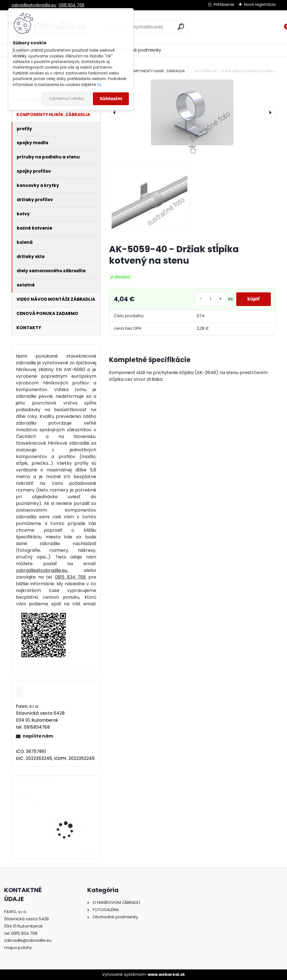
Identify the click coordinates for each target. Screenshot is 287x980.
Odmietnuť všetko (66, 99)
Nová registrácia (260, 4)
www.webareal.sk (166, 974)
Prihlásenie (224, 4)
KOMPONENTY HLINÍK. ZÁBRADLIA (157, 71)
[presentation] (115, 112)
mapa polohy (18, 948)
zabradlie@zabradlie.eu (34, 5)
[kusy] (211, 299)
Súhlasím (111, 99)
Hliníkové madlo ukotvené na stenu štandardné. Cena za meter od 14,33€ (69, 826)
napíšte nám (38, 736)
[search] (181, 27)
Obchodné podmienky (138, 50)
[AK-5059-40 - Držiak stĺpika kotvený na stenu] (192, 112)
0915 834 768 (71, 5)
